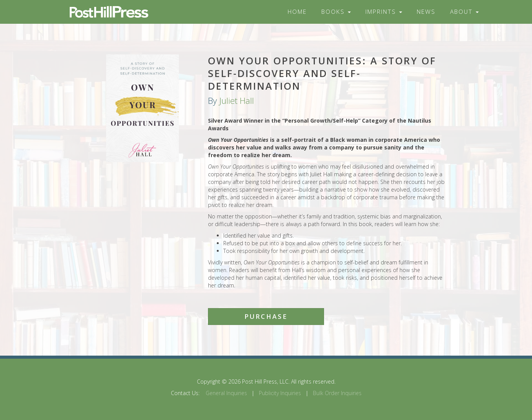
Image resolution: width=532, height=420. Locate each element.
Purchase (266, 316)
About (464, 12)
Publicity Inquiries (280, 393)
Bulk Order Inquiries (337, 393)
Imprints (384, 12)
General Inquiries (226, 393)
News (426, 12)
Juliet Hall (237, 101)
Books (336, 12)
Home (297, 12)
